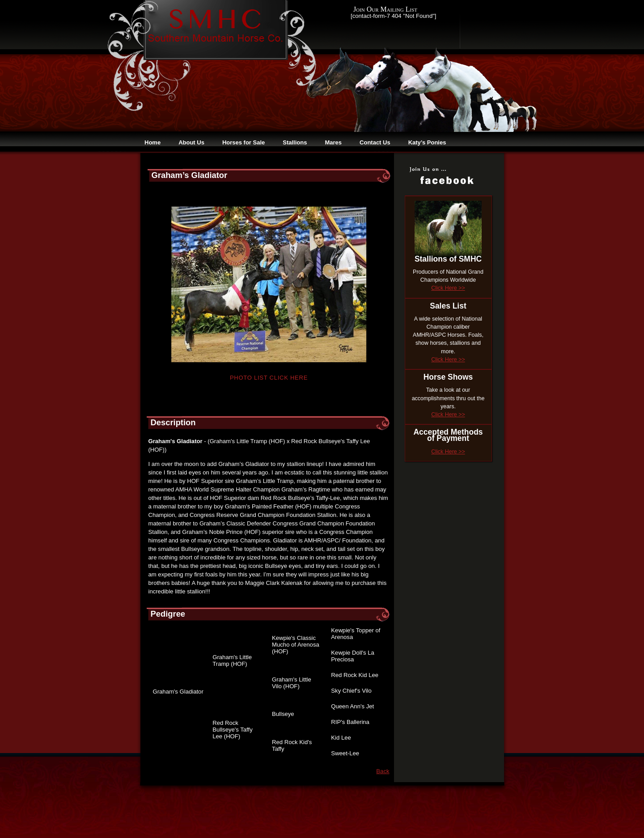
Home (153, 142)
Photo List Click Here (269, 378)
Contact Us (375, 142)
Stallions (295, 142)
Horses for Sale (244, 142)
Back (383, 771)
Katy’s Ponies (427, 142)
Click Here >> (448, 288)
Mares (333, 142)
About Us (191, 142)
